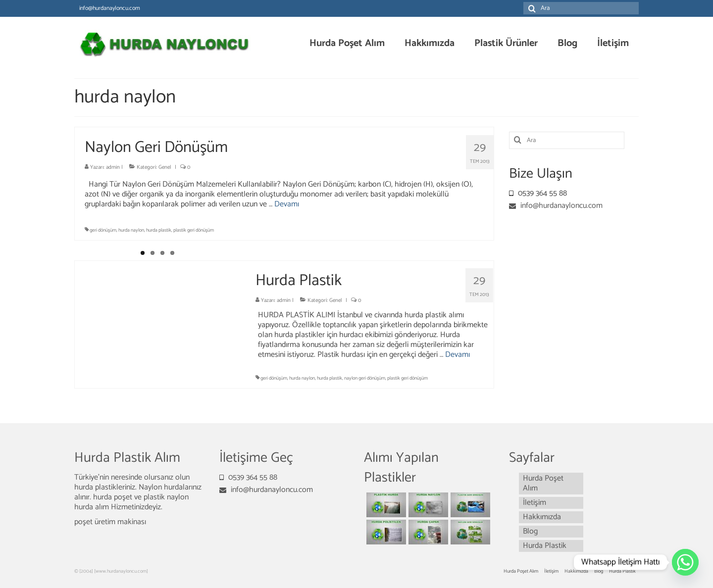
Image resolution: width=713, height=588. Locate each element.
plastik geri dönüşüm (194, 230)
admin (113, 167)
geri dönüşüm (103, 230)
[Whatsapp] (685, 562)
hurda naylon (131, 230)
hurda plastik (159, 230)
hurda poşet (114, 497)
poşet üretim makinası (110, 522)
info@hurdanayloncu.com (556, 206)
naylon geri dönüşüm (365, 378)
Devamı (287, 204)
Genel (165, 167)
